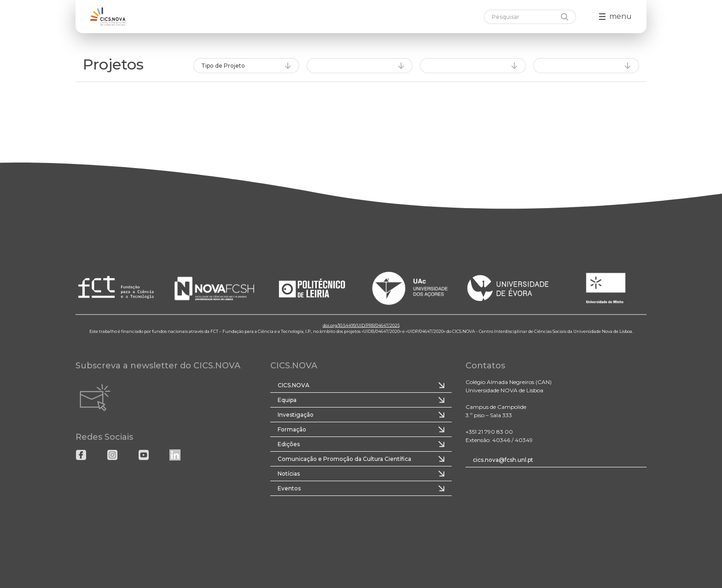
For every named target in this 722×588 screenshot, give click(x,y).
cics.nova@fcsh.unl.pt (503, 460)
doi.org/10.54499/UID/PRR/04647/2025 (361, 325)
